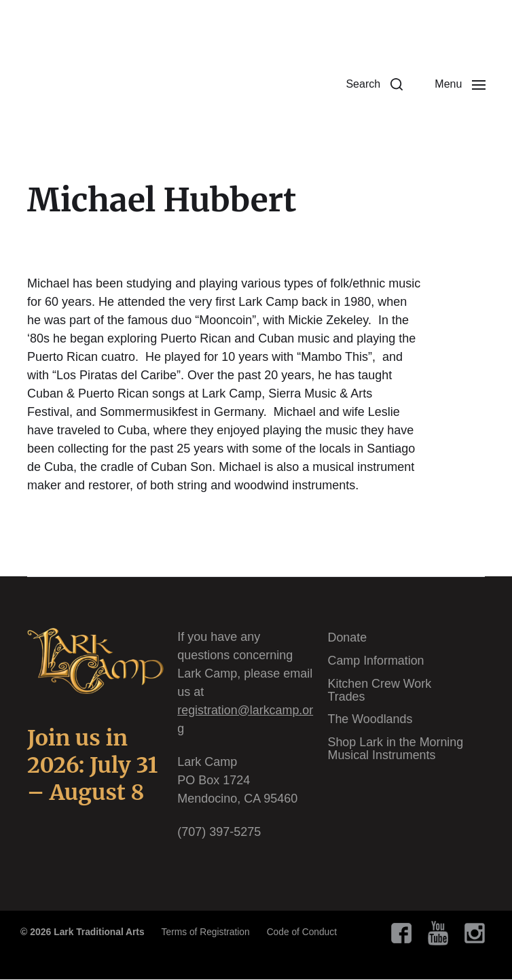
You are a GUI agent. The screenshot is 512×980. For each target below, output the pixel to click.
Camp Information (377, 661)
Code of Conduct (305, 933)
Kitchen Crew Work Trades (380, 689)
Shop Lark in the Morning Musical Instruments (396, 746)
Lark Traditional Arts (100, 933)
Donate (348, 638)
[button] (371, 85)
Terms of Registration (208, 933)
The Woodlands (371, 718)
